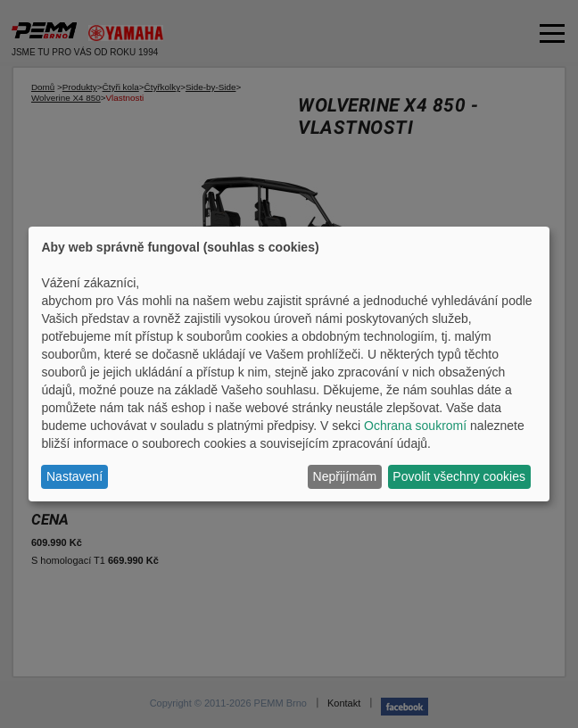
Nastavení (74, 476)
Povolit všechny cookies (459, 476)
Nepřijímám (345, 476)
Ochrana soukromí (415, 426)
